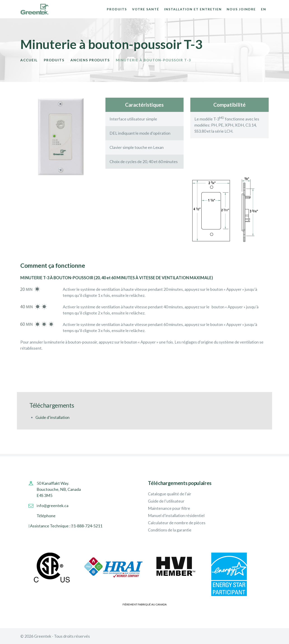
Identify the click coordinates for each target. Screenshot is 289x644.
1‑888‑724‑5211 (88, 526)
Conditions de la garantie (170, 530)
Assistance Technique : (51, 526)
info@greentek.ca (52, 506)
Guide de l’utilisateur (166, 501)
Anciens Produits (90, 60)
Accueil (29, 60)
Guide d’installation (52, 417)
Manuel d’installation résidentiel (176, 515)
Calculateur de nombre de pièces (177, 523)
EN (264, 9)
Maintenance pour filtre (169, 508)
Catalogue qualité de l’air (170, 494)
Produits (54, 60)
